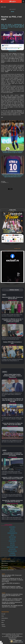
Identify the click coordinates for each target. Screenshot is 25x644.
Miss (12, 535)
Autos (12, 545)
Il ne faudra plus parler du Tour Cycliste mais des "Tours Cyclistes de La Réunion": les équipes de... (12, 419)
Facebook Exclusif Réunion (8, 561)
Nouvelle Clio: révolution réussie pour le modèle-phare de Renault (12, 501)
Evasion (12, 549)
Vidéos (3, 625)
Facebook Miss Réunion (8, 570)
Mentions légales (13, 639)
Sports (13, 539)
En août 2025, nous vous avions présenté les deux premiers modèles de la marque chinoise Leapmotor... (12, 496)
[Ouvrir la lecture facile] (17, 641)
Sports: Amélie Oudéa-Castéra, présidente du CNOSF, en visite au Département (13, 376)
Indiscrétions (13, 547)
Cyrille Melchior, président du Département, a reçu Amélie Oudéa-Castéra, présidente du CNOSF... (12, 394)
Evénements (12, 533)
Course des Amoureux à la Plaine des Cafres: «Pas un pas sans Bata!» (12, 424)
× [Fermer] (1, 642)
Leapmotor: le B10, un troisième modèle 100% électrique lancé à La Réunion (12, 478)
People (12, 531)
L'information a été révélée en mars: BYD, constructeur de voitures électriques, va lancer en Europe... (12, 473)
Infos (5, 7)
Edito (13, 543)
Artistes (12, 537)
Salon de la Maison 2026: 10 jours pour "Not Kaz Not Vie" (13, 298)
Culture (12, 555)
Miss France (5, 565)
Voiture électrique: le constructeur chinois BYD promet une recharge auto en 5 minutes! (12, 454)
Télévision (12, 551)
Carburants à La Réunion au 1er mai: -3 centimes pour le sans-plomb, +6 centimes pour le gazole (12, 320)
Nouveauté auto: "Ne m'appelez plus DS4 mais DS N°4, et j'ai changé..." (12, 606)
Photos (4, 626)
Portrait (12, 541)
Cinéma (12, 553)
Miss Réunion (5, 568)
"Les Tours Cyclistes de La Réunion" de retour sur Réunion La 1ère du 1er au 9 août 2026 (13, 400)
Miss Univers (5, 563)
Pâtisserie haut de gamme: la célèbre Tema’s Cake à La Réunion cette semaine (12, 587)
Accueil (2, 7)
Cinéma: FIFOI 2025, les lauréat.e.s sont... (13, 343)
